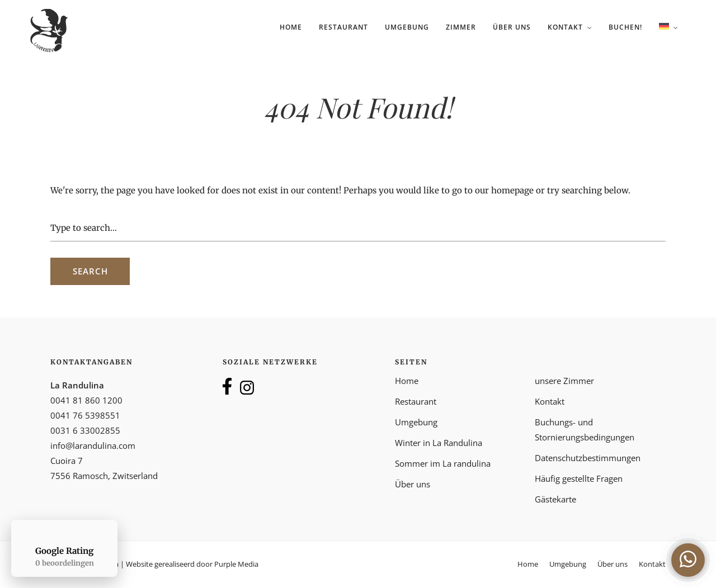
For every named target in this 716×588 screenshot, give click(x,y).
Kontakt (565, 27)
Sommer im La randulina (443, 463)
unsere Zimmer (564, 381)
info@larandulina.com (93, 445)
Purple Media (236, 564)
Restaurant (343, 27)
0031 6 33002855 (85, 430)
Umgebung (407, 27)
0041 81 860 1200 (86, 400)
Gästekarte (555, 499)
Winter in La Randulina (439, 443)
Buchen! (625, 27)
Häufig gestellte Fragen (579, 478)
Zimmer (461, 27)
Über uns (512, 27)
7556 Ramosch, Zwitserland (104, 476)
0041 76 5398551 (85, 415)
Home (291, 27)
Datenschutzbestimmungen (588, 458)
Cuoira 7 (67, 461)
